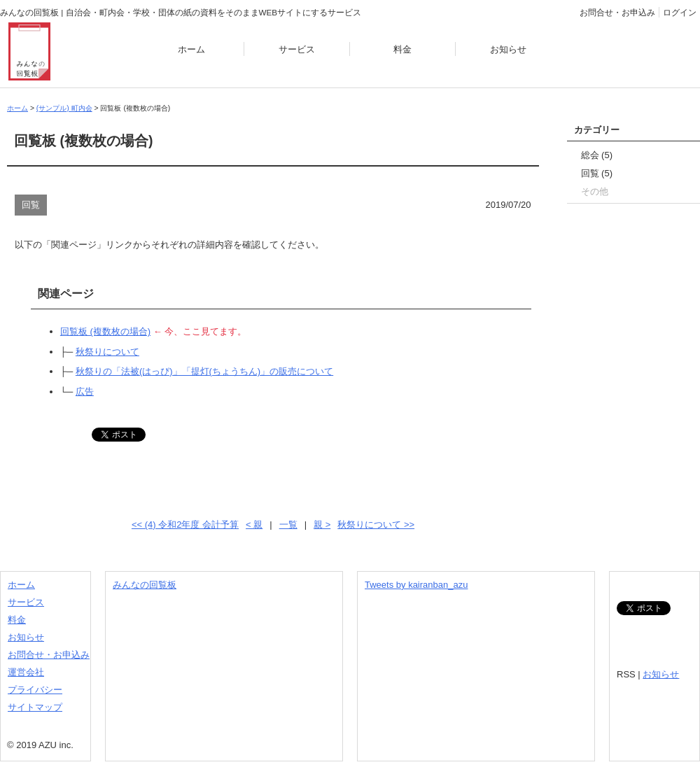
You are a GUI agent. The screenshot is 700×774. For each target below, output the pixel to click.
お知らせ (508, 49)
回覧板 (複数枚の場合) (105, 331)
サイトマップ (35, 707)
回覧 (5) (597, 173)
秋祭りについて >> (376, 525)
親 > (322, 525)
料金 (402, 49)
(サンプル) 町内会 (64, 108)
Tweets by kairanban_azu (416, 585)
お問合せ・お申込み (617, 12)
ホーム (191, 49)
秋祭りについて (107, 352)
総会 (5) (597, 155)
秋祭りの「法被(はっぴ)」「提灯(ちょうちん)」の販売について (204, 371)
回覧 (31, 205)
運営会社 (26, 672)
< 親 (254, 525)
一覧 (288, 525)
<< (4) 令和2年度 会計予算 (185, 525)
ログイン (680, 12)
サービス (297, 49)
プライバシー (35, 690)
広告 (85, 392)
